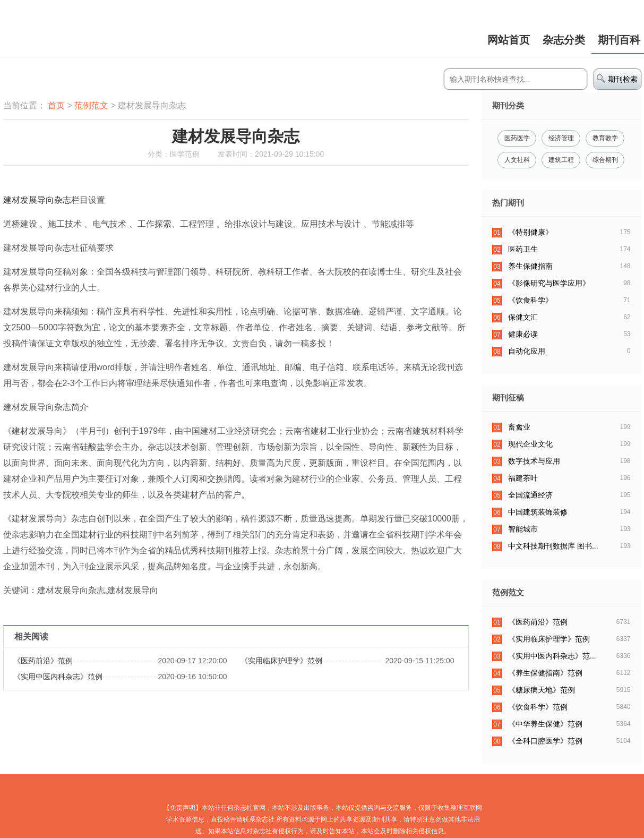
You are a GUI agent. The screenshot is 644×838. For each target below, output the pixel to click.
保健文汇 (523, 317)
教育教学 (605, 138)
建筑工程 (561, 160)
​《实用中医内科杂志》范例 (58, 677)
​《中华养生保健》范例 (545, 724)
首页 (56, 105)
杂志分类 (564, 40)
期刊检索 (617, 79)
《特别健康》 (530, 232)
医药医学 (517, 138)
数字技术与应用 (534, 461)
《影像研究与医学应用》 (549, 283)
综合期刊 (605, 160)
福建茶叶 (523, 478)
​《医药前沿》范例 (43, 661)
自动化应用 (527, 351)
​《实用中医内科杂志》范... (552, 656)
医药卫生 (523, 249)
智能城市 (523, 529)
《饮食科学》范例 (538, 707)
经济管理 (561, 138)
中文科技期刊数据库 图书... (553, 546)
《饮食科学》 (530, 300)
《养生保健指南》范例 (545, 673)
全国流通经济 (530, 495)
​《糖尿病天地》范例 (542, 690)
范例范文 (91, 105)
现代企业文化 (530, 444)
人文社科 (517, 160)
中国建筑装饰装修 (538, 512)
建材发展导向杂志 (37, 200)
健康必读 (523, 334)
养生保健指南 (530, 266)
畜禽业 (519, 427)
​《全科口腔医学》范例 (545, 741)
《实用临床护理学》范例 (281, 661)
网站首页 (509, 40)
